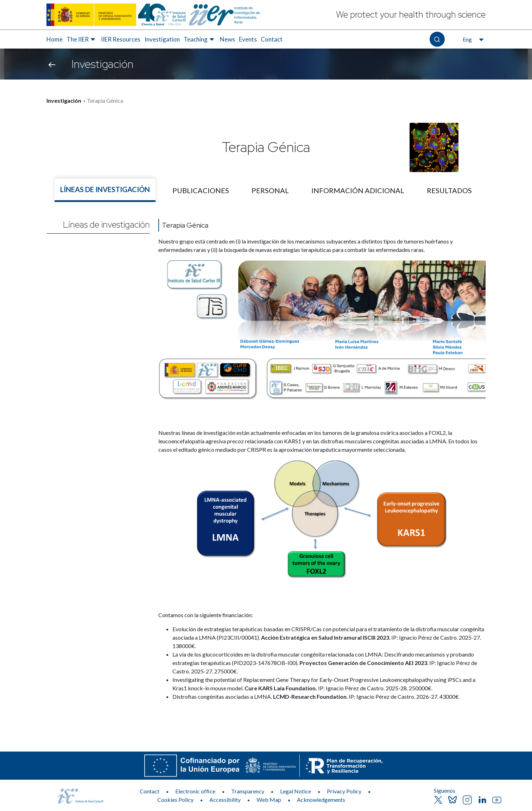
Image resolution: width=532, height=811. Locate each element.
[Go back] (52, 64)
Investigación (64, 100)
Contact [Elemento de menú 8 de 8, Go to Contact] (272, 39)
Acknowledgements (321, 800)
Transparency (248, 791)
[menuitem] (55, 39)
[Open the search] (437, 39)
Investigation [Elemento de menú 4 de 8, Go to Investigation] (162, 39)
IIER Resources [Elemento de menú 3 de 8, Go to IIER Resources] (121, 39)
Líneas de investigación (106, 225)
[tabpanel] (266, 457)
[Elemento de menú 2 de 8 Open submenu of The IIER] (82, 39)
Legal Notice (296, 791)
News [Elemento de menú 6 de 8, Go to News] (227, 39)
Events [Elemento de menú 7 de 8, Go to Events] (248, 39)
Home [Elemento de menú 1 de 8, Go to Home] (55, 39)
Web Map (269, 800)
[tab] (105, 190)
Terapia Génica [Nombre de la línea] (185, 225)
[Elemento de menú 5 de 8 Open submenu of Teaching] (200, 39)
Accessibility (225, 800)
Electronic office (195, 791)
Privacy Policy (344, 791)
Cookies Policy (175, 800)
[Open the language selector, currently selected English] (472, 39)
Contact (150, 791)
